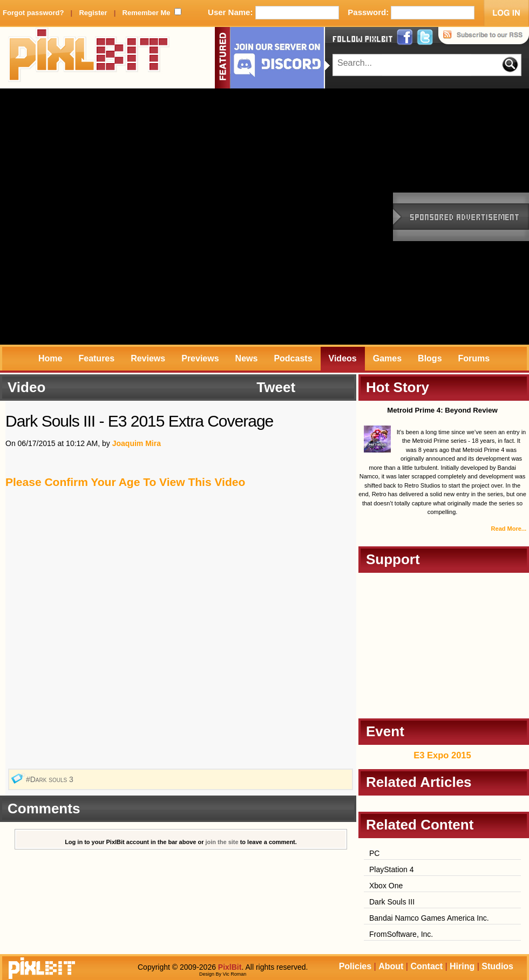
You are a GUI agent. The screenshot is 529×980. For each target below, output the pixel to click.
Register (93, 13)
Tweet (276, 387)
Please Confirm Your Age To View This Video (125, 482)
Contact (426, 966)
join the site (222, 842)
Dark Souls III (392, 902)
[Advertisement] (128, 217)
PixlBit (89, 58)
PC (374, 853)
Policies (355, 966)
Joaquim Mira (137, 443)
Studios (497, 966)
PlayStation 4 (392, 869)
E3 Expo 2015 (442, 755)
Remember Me (147, 13)
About (391, 966)
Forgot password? (33, 13)
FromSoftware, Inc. (401, 934)
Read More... (509, 529)
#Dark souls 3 (51, 779)
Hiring (462, 966)
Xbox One (386, 886)
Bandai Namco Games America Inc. (429, 918)
